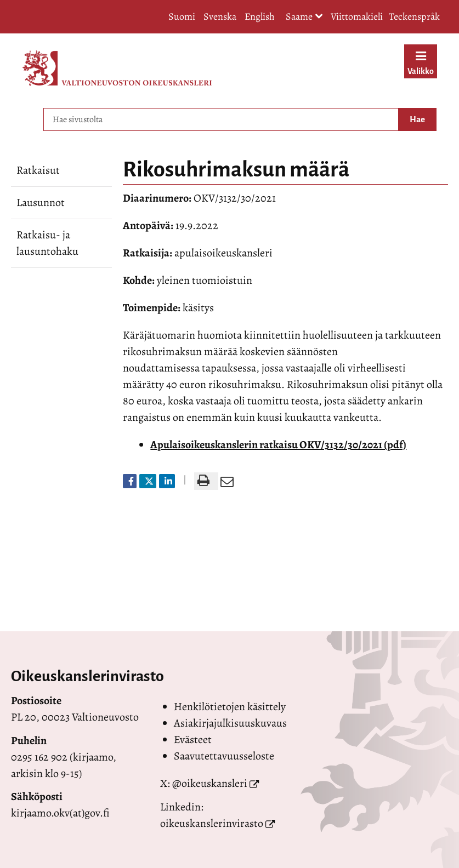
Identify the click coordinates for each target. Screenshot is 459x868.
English (260, 16)
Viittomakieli (357, 16)
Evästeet (193, 739)
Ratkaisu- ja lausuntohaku (47, 243)
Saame (304, 17)
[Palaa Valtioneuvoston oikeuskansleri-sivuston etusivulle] (117, 68)
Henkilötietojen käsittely (230, 707)
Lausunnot (41, 202)
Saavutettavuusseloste (224, 756)
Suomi (182, 16)
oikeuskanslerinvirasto (212, 823)
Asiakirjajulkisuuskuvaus (230, 723)
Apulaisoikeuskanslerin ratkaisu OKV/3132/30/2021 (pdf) (278, 445)
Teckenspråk (414, 16)
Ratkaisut (38, 170)
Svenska (220, 16)
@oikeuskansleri (210, 783)
